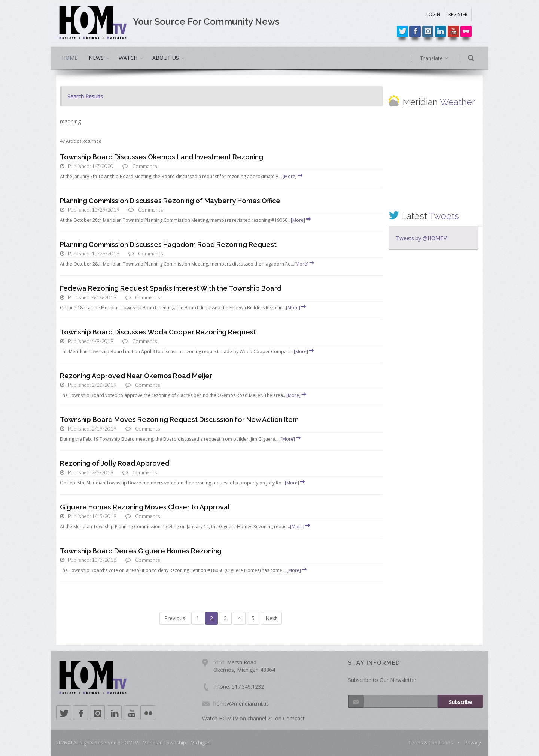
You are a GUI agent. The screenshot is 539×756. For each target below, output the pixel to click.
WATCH (128, 58)
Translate (444, 58)
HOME (70, 58)
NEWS (96, 58)
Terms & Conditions (431, 743)
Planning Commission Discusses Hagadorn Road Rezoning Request (168, 244)
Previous (175, 618)
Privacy (473, 743)
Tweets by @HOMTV (421, 238)
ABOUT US (166, 58)
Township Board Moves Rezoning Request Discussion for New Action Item (179, 420)
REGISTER (458, 14)
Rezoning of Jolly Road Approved (115, 463)
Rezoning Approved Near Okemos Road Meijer (136, 376)
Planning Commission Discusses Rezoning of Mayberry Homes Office (170, 201)
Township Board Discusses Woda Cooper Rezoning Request (158, 332)
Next (271, 618)
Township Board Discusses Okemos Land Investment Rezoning (162, 157)
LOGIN (433, 14)
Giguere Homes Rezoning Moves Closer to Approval (145, 507)
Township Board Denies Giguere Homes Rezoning (141, 551)
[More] (293, 176)
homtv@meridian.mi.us (241, 703)
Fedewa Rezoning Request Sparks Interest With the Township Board (171, 288)
